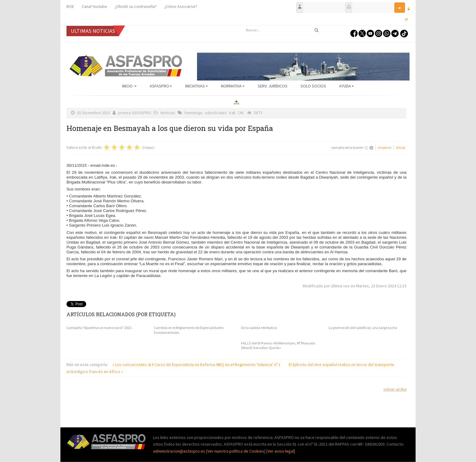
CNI (241, 113)
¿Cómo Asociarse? (181, 6)
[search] (282, 30)
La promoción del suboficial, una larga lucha (363, 328)
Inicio (129, 86)
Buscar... (243, 26)
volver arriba (395, 389)
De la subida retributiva (259, 328)
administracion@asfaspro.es (180, 451)
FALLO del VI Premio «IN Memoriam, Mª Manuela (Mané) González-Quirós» (278, 346)
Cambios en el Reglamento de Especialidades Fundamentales (189, 330)
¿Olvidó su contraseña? (136, 6)
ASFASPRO (161, 86)
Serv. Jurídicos (273, 86)
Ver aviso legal (281, 451)
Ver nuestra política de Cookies (236, 451)
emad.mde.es (103, 165)
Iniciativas (197, 86)
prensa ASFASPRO (135, 113)
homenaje (194, 113)
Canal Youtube (94, 6)
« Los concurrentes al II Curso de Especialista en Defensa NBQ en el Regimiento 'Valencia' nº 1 (197, 364)
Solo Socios (313, 86)
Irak (232, 113)
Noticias (168, 113)
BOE (70, 6)
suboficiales (216, 113)
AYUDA (347, 86)
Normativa (233, 86)
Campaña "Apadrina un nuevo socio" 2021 (99, 328)
